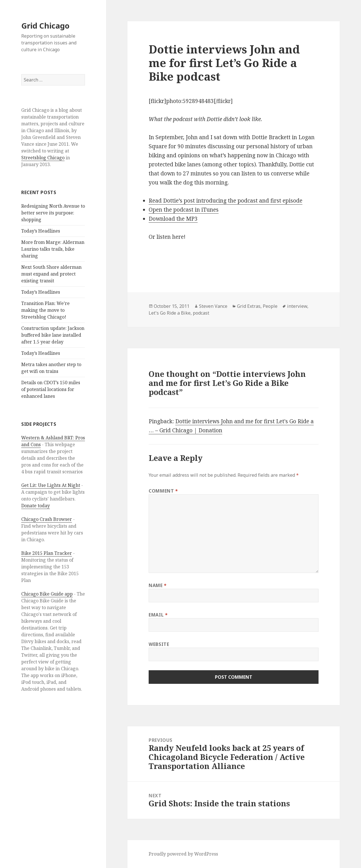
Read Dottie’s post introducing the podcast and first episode (226, 201)
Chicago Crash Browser (47, 519)
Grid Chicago (45, 26)
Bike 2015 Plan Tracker (47, 553)
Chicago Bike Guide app (47, 594)
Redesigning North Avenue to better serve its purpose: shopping (53, 213)
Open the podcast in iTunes (184, 210)
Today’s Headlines (41, 231)
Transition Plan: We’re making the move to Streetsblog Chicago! (45, 310)
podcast (201, 313)
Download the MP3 (173, 219)
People (270, 306)
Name (158, 585)
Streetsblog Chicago (43, 158)
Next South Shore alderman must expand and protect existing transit (51, 274)
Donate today (36, 506)
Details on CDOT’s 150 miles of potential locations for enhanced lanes (51, 389)
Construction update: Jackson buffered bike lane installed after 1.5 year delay (53, 335)
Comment (163, 491)
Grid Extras (249, 306)
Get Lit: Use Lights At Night (51, 485)
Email (158, 615)
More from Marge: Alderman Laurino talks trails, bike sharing (53, 249)
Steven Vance (213, 306)
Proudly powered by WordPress (183, 854)
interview (297, 306)
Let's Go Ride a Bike (170, 313)
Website (159, 644)
